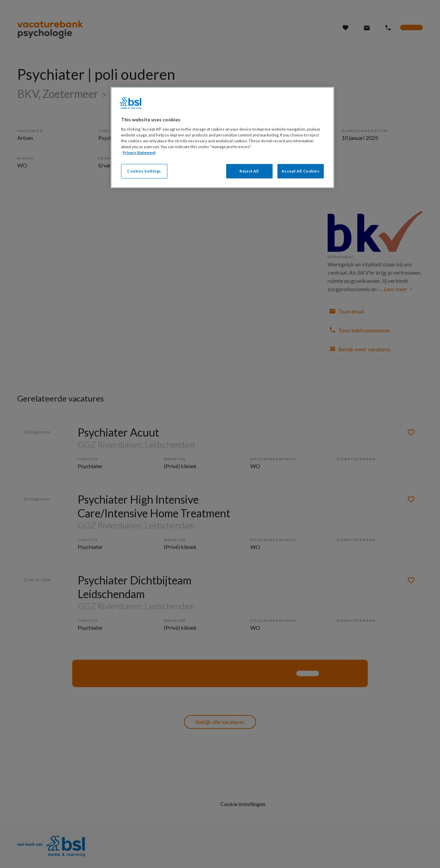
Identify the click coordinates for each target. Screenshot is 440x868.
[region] (222, 138)
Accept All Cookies (300, 171)
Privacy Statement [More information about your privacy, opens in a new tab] (139, 152)
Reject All (249, 171)
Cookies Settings (144, 171)
